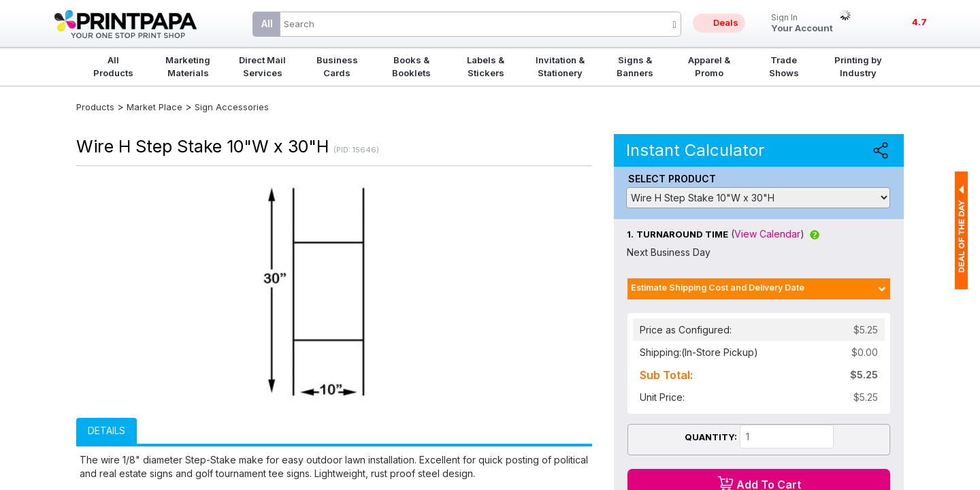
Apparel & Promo (709, 66)
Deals (726, 22)
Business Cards (337, 66)
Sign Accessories (232, 107)
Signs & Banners (635, 66)
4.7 (919, 22)
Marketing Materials (188, 66)
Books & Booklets (411, 66)
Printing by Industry (858, 66)
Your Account (802, 23)
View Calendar (767, 234)
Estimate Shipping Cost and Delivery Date (718, 288)
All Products (113, 66)
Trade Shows (784, 66)
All (267, 23)
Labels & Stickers (486, 66)
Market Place (154, 107)
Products (95, 107)
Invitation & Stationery (560, 66)
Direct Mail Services (262, 66)
